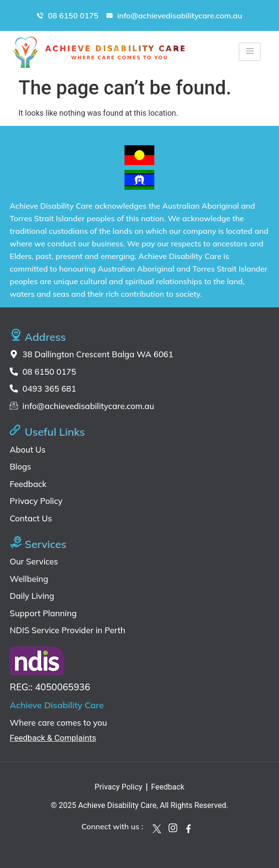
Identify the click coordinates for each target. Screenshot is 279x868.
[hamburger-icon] (250, 52)
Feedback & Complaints (53, 738)
